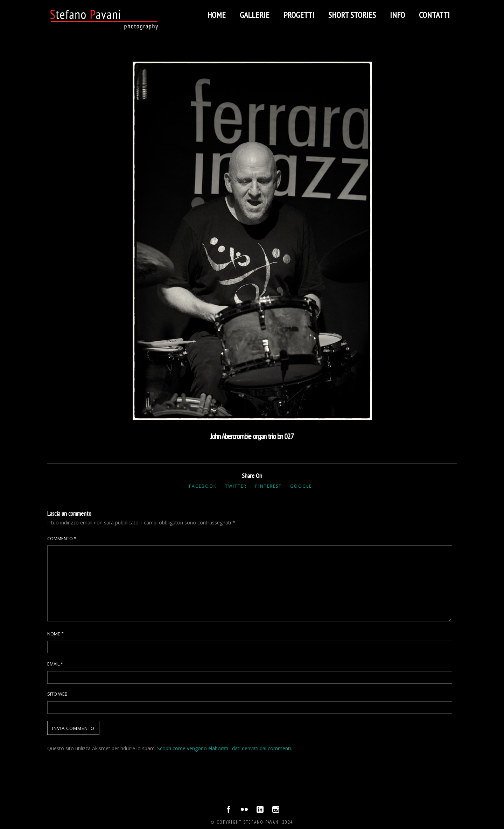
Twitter (236, 486)
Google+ (303, 486)
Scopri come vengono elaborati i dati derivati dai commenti (224, 748)
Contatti (434, 15)
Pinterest (268, 486)
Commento (62, 538)
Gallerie (255, 15)
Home (216, 15)
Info (397, 15)
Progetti (299, 15)
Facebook (203, 486)
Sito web (57, 694)
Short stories (352, 15)
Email (55, 664)
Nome (55, 634)
